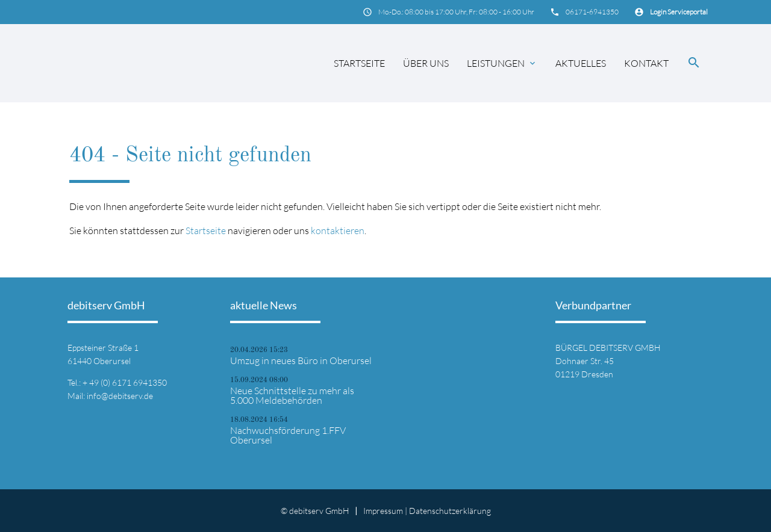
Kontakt (646, 63)
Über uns (426, 63)
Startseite (359, 63)
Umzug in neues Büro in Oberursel (301, 360)
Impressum (383, 511)
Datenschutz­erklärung (450, 511)
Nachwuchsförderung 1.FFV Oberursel (288, 435)
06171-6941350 (592, 12)
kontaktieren (338, 230)
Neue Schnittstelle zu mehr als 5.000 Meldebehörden (292, 395)
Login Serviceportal (679, 12)
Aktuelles (581, 63)
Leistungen (502, 63)
